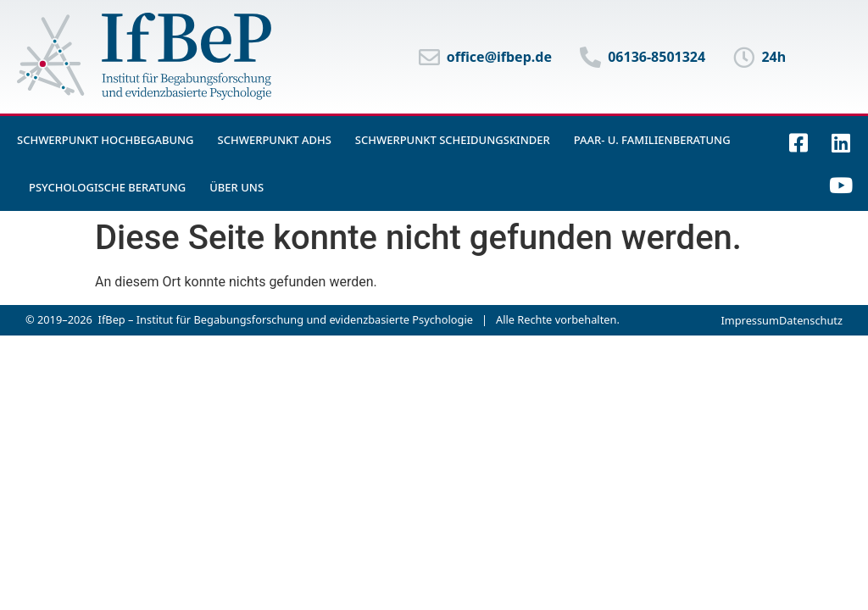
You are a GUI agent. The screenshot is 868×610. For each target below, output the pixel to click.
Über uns (236, 187)
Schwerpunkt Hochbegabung (106, 140)
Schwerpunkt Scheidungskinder (453, 140)
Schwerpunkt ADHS (275, 140)
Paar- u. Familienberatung (652, 140)
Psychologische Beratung (107, 187)
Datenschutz (811, 320)
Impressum (750, 320)
